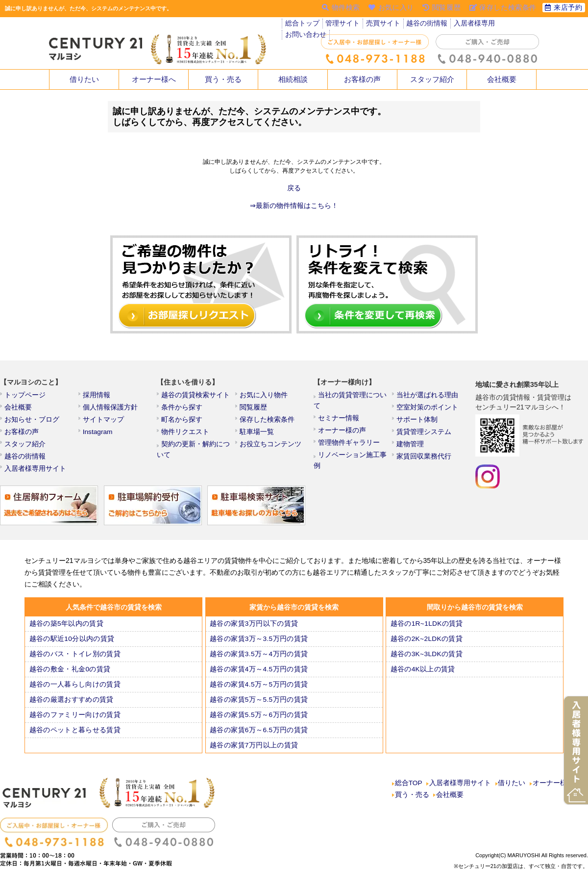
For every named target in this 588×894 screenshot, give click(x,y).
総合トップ (302, 25)
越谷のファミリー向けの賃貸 (73, 723)
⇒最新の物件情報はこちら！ (294, 206)
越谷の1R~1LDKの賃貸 (426, 632)
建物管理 (411, 450)
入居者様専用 (469, 25)
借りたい (84, 79)
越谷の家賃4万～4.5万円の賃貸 (257, 678)
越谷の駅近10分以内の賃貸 (70, 647)
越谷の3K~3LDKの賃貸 (426, 663)
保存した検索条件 (266, 423)
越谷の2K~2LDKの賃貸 (426, 647)
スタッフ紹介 (432, 79)
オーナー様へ (154, 79)
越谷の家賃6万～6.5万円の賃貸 (257, 739)
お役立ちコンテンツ (269, 450)
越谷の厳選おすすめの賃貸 (69, 708)
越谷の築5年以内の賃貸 (65, 632)
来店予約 (563, 8)
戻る (294, 188)
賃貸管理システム (423, 436)
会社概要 (502, 79)
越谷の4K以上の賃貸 (422, 678)
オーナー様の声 (342, 423)
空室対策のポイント (426, 410)
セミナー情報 (339, 410)
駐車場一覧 (257, 436)
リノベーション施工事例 (353, 450)
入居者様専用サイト (34, 476)
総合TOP (409, 793)
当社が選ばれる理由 (426, 397)
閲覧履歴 (254, 410)
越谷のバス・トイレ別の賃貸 (73, 663)
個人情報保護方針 (109, 410)
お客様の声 (363, 79)
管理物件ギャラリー (347, 436)
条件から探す (182, 410)
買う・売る (223, 79)
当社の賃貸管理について (353, 397)
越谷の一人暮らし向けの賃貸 (73, 693)
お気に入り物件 (263, 397)
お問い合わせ (515, 25)
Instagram (99, 436)
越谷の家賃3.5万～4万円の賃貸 (257, 663)
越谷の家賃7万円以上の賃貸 (252, 754)
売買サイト (381, 25)
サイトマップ (103, 423)
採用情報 (98, 397)
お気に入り (393, 8)
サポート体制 (417, 423)
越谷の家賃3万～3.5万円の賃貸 (257, 647)
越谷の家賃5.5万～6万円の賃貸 (257, 723)
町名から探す (182, 423)
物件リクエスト (185, 436)
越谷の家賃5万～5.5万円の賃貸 (257, 708)
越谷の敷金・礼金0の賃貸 (68, 678)
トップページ (25, 397)
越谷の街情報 (424, 25)
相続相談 (293, 79)
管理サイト (342, 25)
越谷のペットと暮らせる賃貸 (73, 739)
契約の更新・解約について (199, 450)
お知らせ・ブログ (31, 423)
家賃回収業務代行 (423, 463)
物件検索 (343, 8)
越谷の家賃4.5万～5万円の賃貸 (257, 693)
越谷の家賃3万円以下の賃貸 (252, 632)
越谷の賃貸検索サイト (194, 397)
